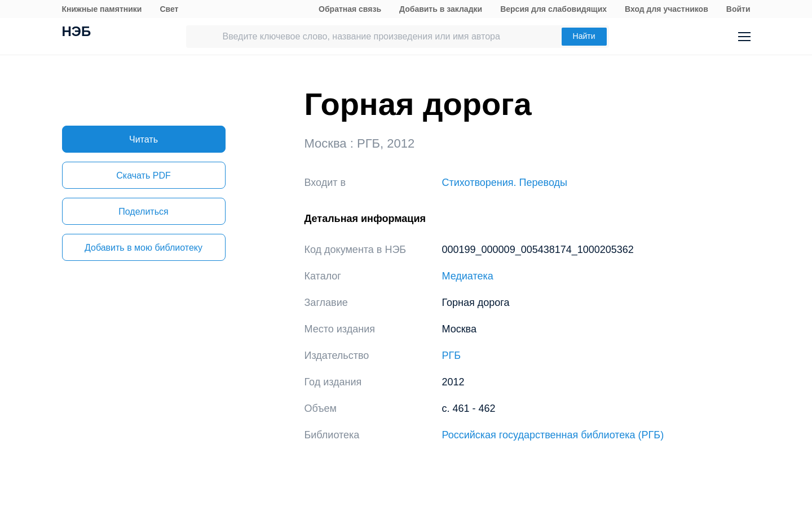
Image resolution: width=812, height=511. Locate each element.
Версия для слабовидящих (553, 9)
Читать (144, 139)
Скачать (143, 175)
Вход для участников (667, 9)
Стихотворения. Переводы (505, 183)
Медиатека (468, 276)
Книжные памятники (102, 9)
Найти (584, 36)
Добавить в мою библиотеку (144, 248)
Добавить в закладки (441, 9)
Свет (169, 9)
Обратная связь (350, 9)
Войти (738, 9)
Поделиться (143, 212)
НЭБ (77, 33)
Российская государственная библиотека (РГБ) (553, 435)
